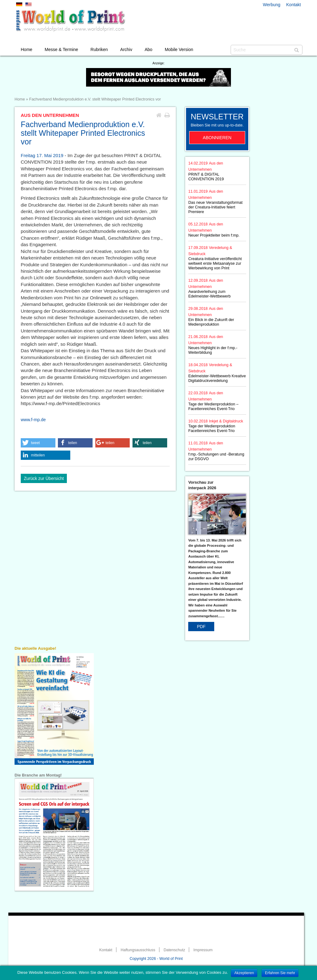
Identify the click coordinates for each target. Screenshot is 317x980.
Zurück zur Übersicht (44, 478)
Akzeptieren (244, 973)
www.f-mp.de (33, 420)
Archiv (126, 49)
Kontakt (294, 5)
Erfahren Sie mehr (280, 973)
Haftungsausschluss (138, 950)
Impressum (203, 950)
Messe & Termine (61, 49)
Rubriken (99, 49)
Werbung (272, 5)
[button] (38, 443)
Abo (148, 49)
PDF (201, 627)
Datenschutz (174, 950)
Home (26, 49)
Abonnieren (217, 138)
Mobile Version (179, 49)
